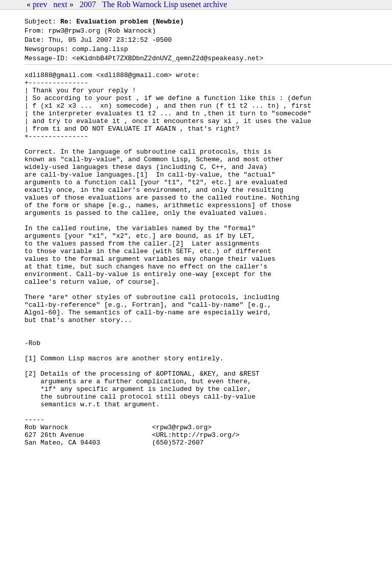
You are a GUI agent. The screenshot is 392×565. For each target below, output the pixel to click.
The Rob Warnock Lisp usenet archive (165, 4)
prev (40, 4)
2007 (88, 4)
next (60, 4)
